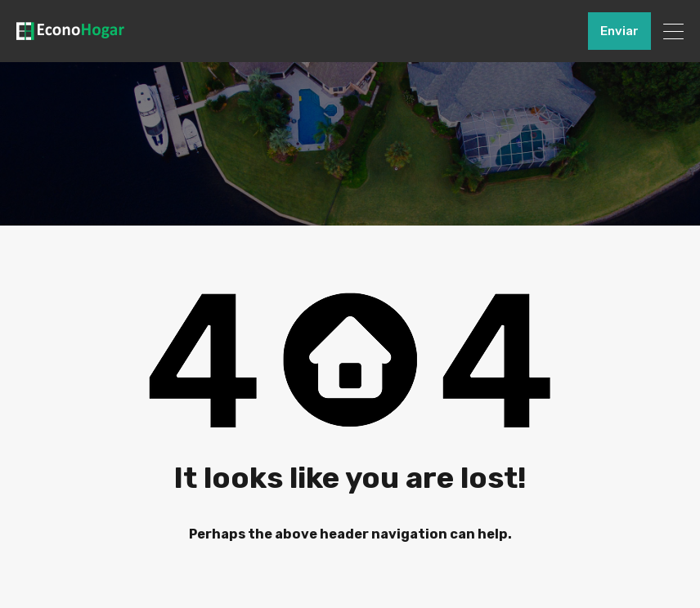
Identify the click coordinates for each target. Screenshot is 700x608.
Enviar (619, 31)
